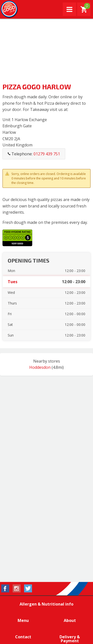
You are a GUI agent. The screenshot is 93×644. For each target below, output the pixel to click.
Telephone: (34, 154)
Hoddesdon (40, 367)
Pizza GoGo (9, 9)
